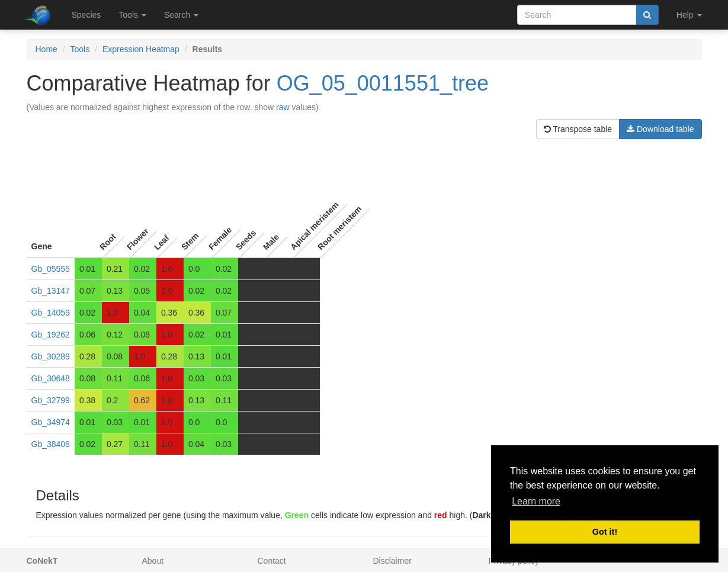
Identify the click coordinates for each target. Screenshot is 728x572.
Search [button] (181, 15)
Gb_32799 (51, 400)
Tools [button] (132, 15)
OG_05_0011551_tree (383, 83)
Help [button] (689, 15)
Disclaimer (392, 561)
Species (86, 15)
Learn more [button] (536, 501)
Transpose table (578, 129)
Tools (80, 49)
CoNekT (42, 561)
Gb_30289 (51, 356)
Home (46, 49)
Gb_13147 (51, 291)
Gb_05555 (51, 269)
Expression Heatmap (141, 49)
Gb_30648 (51, 378)
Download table (660, 129)
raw (283, 107)
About (153, 561)
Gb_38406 (51, 444)
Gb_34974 (51, 422)
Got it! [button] (605, 532)
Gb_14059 (51, 313)
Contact (272, 561)
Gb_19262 (51, 335)
